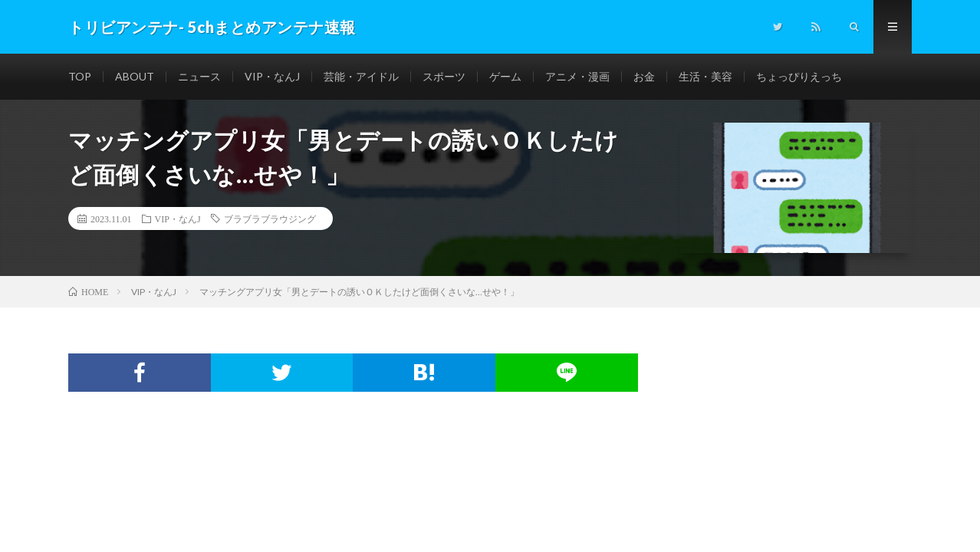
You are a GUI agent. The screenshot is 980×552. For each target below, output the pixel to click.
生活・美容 (705, 76)
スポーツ (444, 76)
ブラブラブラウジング (270, 219)
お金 (644, 76)
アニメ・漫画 (577, 76)
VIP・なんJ (272, 76)
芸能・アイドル (361, 76)
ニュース (199, 76)
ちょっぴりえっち (799, 76)
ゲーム (505, 76)
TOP (80, 76)
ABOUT (135, 76)
